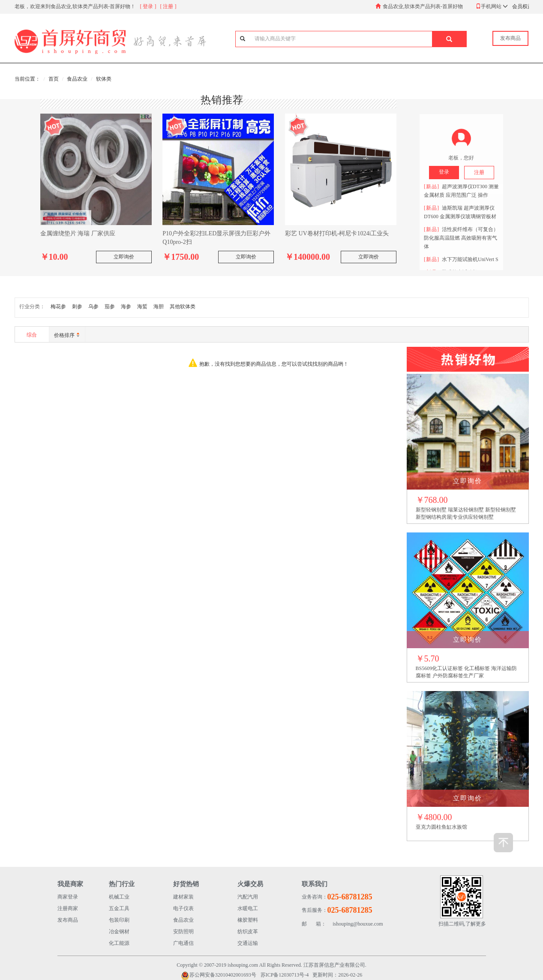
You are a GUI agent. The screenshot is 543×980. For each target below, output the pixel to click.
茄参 (110, 307)
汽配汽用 (248, 897)
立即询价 (124, 257)
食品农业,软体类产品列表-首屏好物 (423, 6)
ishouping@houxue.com (342, 924)
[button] (449, 39)
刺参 (77, 307)
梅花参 (58, 307)
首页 (54, 79)
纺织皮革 (248, 932)
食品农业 (77, 79)
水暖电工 (248, 908)
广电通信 (183, 943)
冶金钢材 (119, 932)
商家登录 (68, 897)
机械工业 (119, 897)
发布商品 (68, 920)
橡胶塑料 (248, 920)
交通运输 (248, 943)
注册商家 (68, 908)
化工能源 (119, 943)
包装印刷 (119, 920)
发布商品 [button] (510, 38)
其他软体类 (183, 307)
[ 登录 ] (148, 6)
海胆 (159, 307)
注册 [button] (479, 172)
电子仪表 (183, 908)
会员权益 (522, 6)
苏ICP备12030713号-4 (285, 975)
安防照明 (183, 932)
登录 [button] (444, 172)
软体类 (104, 79)
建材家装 (183, 897)
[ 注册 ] (168, 6)
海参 (126, 307)
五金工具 (119, 908)
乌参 (93, 307)
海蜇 (142, 307)
